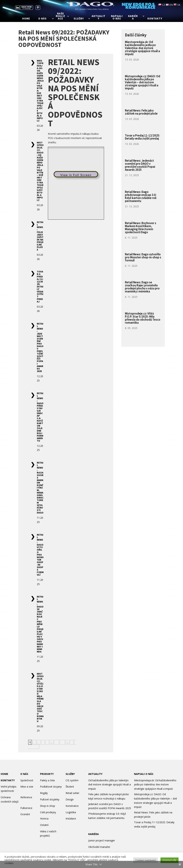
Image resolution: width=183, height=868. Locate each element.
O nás (42, 19)
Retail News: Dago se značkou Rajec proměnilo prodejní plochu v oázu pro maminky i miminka (40, 624)
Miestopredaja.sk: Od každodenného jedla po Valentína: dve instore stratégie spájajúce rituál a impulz (142, 48)
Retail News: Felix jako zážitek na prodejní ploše (40, 236)
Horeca (44, 818)
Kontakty (155, 19)
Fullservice (26, 808)
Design (70, 799)
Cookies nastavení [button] (146, 860)
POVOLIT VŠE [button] (170, 860)
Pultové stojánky (50, 799)
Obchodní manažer (99, 847)
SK (177, 5)
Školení (70, 787)
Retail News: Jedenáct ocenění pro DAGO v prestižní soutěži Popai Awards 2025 (40, 347)
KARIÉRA (94, 834)
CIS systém (72, 780)
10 (57, 742)
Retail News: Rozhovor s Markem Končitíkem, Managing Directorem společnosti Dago (40, 488)
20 (62, 742)
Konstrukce (72, 806)
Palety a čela (47, 780)
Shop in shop (48, 806)
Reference (26, 797)
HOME (4, 774)
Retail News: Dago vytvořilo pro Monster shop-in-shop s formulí (40, 555)
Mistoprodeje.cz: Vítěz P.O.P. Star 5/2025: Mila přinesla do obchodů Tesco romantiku (40, 697)
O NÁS (24, 774)
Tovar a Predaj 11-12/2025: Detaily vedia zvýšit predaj (40, 287)
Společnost (27, 780)
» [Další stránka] (72, 742)
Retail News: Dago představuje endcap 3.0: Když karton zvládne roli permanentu (40, 417)
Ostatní (44, 825)
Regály (44, 793)
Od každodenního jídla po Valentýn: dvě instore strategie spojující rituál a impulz (110, 785)
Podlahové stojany (51, 787)
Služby (79, 19)
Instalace (71, 818)
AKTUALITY (95, 774)
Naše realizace (60, 16)
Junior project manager (102, 840)
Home (26, 19)
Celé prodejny (48, 812)
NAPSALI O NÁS (144, 774)
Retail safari (72, 793)
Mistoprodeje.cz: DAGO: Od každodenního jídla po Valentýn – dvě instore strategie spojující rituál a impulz (40, 171)
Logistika (71, 812)
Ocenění (25, 814)
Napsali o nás (117, 17)
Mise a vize (27, 787)
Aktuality (99, 17)
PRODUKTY (47, 774)
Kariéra (133, 17)
